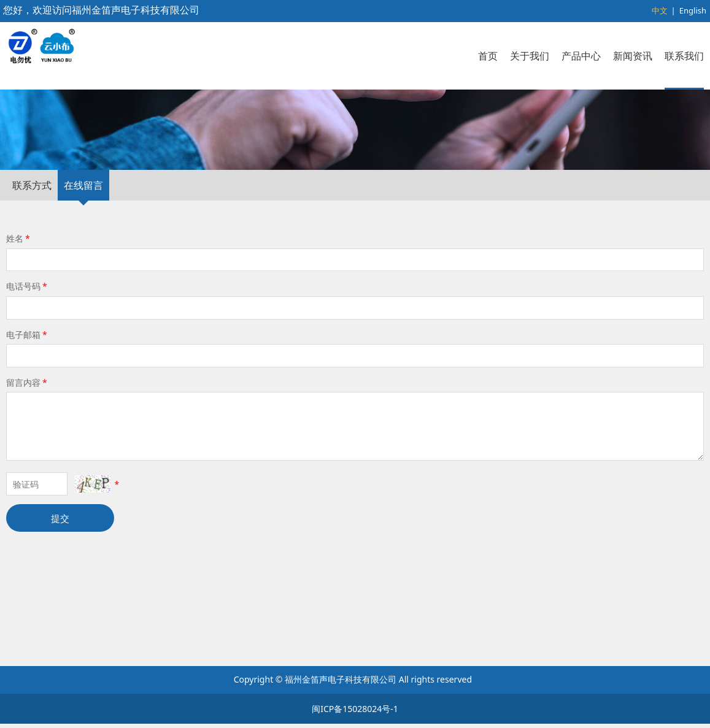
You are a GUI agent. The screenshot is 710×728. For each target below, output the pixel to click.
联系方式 (32, 275)
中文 (660, 10)
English (693, 10)
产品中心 (581, 56)
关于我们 (530, 56)
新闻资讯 (633, 56)
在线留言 (83, 275)
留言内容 (28, 471)
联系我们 (684, 56)
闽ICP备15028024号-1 (355, 713)
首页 (488, 56)
